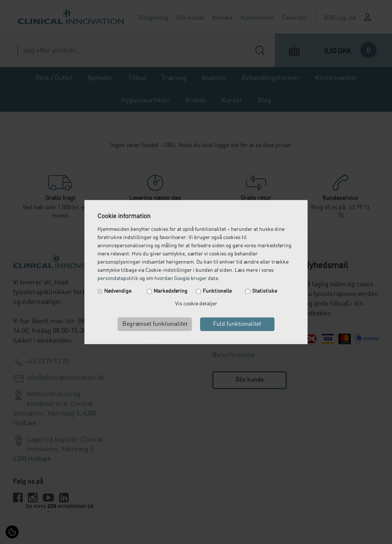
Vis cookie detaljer (196, 304)
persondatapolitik (118, 279)
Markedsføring (171, 291)
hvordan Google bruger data (186, 279)
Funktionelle (217, 291)
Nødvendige (118, 291)
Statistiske (265, 291)
